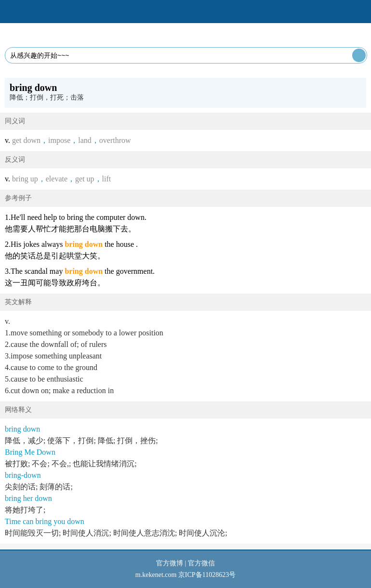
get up (85, 179)
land (85, 140)
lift (107, 179)
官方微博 (170, 563)
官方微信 (201, 563)
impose (59, 140)
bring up (25, 179)
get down (26, 140)
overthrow (115, 140)
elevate (57, 179)
